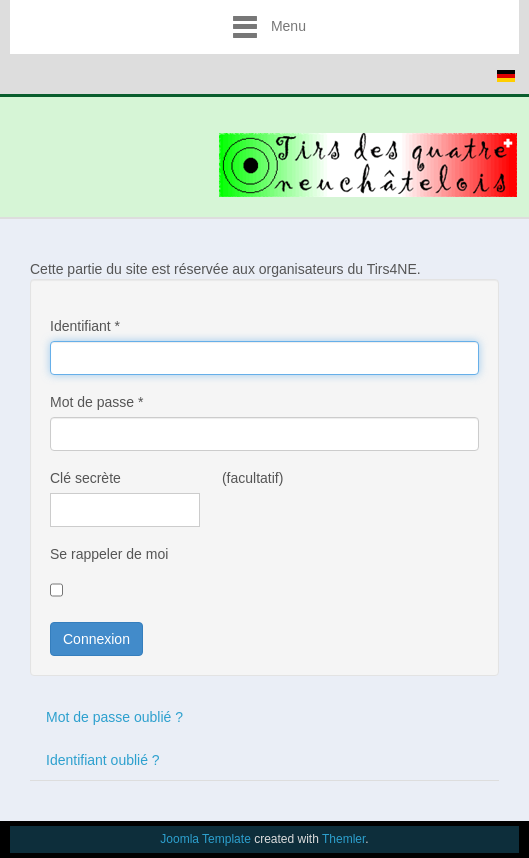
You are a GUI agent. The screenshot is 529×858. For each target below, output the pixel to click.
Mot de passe (96, 402)
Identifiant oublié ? (103, 760)
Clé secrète (85, 478)
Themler (343, 839)
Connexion (96, 639)
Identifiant (85, 326)
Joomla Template (205, 839)
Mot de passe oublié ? (114, 717)
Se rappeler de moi (109, 554)
